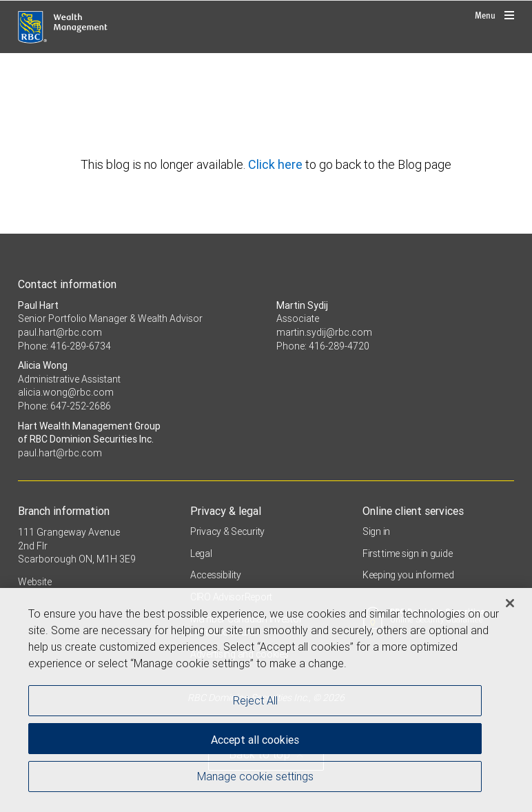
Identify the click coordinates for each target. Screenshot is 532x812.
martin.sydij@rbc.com (324, 332)
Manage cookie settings (255, 776)
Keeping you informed (408, 575)
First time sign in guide (407, 554)
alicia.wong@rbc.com (66, 392)
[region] (266, 700)
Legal (201, 554)
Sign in (376, 531)
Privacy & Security (227, 531)
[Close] (510, 603)
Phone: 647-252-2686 (64, 406)
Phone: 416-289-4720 (323, 346)
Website (35, 582)
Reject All (255, 700)
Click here (277, 164)
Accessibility (215, 575)
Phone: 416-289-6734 (64, 346)
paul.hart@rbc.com (60, 332)
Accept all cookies (255, 740)
